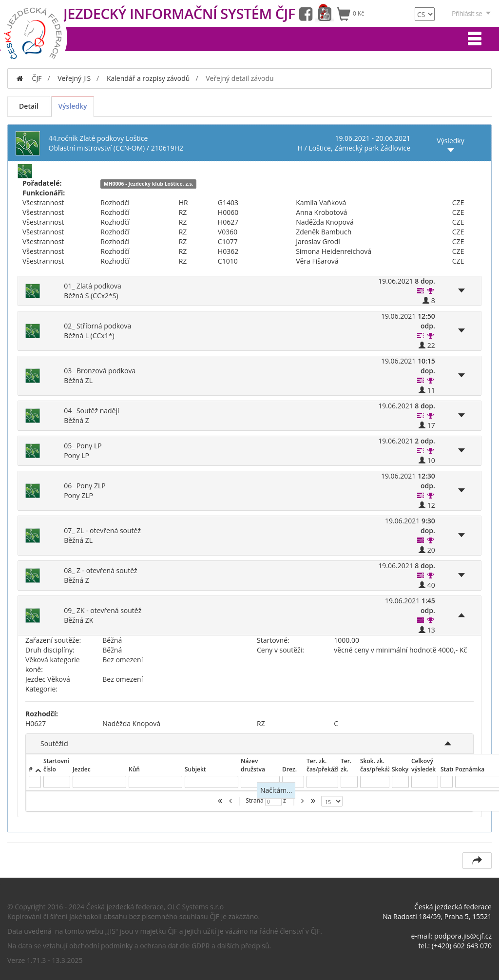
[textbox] (35, 782)
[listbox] (332, 801)
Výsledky (72, 106)
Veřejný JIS (74, 78)
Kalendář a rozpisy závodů (148, 78)
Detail (29, 106)
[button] (421, 291)
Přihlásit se (472, 13)
